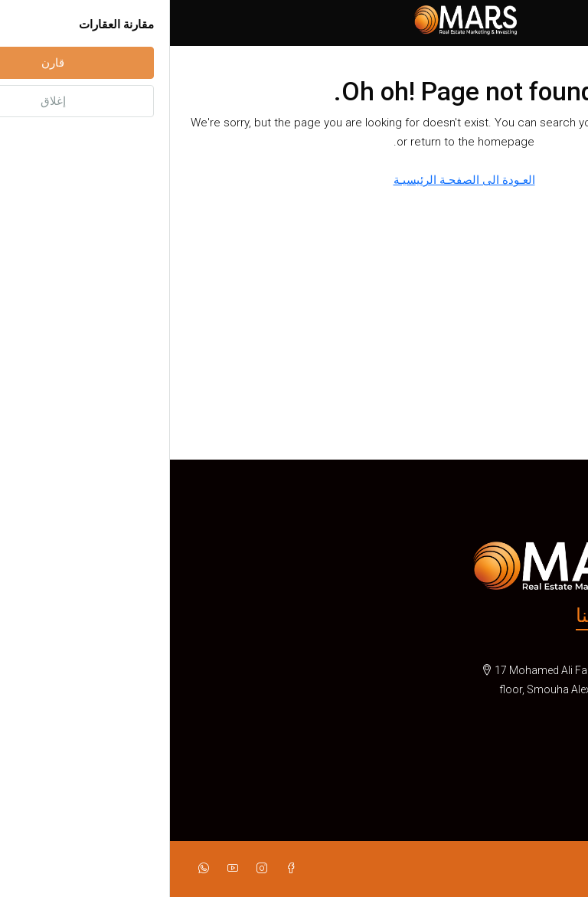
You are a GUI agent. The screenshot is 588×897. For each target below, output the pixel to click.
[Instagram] (89, 869)
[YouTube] (60, 869)
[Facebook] (118, 869)
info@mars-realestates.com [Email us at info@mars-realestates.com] (504, 759)
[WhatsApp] (31, 869)
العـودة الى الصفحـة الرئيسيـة (294, 180)
